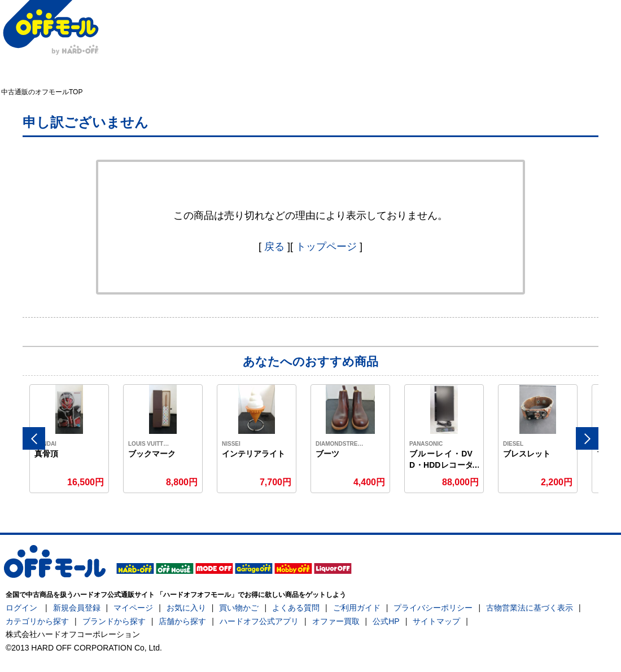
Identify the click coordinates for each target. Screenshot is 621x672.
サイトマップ (436, 621)
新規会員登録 (77, 608)
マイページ (133, 608)
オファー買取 (336, 621)
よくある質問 (296, 608)
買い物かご (239, 608)
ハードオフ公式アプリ (259, 621)
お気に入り (186, 608)
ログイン (21, 608)
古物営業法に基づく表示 (530, 608)
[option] (69, 439)
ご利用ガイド (357, 608)
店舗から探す (182, 621)
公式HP (386, 621)
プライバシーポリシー (433, 608)
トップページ (326, 247)
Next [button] (587, 438)
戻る (274, 247)
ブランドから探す (114, 621)
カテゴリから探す (37, 621)
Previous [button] (34, 438)
